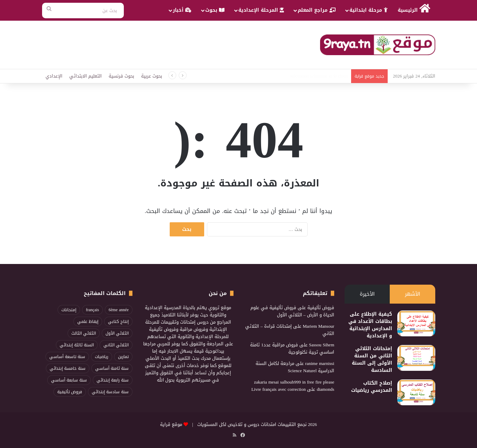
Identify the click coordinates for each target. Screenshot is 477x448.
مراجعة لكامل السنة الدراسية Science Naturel (295, 367)
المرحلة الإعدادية (261, 10)
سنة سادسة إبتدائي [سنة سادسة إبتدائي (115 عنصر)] (110, 392)
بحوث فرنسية (121, 76)
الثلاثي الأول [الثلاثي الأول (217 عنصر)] (117, 333)
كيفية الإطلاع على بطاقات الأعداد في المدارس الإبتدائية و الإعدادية (370, 325)
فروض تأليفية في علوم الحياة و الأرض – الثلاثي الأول (292, 311)
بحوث (215, 10)
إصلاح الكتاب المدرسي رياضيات (372, 387)
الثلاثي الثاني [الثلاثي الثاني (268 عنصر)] (116, 345)
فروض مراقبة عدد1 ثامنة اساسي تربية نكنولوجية (292, 348)
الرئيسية (414, 9)
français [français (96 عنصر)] (92, 310)
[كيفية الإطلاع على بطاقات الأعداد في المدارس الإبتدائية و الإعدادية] (416, 323)
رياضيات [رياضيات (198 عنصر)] (102, 357)
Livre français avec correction (279, 389)
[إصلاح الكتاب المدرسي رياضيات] (416, 392)
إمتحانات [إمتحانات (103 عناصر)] (69, 310)
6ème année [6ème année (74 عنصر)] (119, 310)
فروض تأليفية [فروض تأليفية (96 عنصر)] (70, 392)
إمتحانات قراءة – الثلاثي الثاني (290, 330)
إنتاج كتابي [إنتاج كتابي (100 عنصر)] (118, 322)
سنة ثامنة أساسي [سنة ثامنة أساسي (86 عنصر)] (112, 368)
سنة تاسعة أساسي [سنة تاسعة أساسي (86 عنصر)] (67, 357)
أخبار (182, 10)
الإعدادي (54, 76)
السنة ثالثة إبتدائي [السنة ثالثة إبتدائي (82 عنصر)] (77, 345)
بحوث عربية (152, 76)
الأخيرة (367, 294)
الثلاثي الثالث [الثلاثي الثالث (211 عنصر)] (84, 333)
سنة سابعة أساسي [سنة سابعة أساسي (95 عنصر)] (69, 380)
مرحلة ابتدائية (369, 10)
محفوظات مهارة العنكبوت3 (322, 76)
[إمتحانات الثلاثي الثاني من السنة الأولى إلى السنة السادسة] (416, 358)
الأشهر (413, 294)
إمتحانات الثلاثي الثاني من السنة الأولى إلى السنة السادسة (372, 359)
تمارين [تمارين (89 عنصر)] (123, 357)
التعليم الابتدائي (86, 76)
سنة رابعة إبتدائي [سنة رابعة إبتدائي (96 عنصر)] (113, 380)
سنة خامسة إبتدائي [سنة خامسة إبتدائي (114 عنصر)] (68, 368)
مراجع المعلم (317, 10)
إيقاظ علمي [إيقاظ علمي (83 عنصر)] (88, 322)
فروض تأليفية (321, 308)
